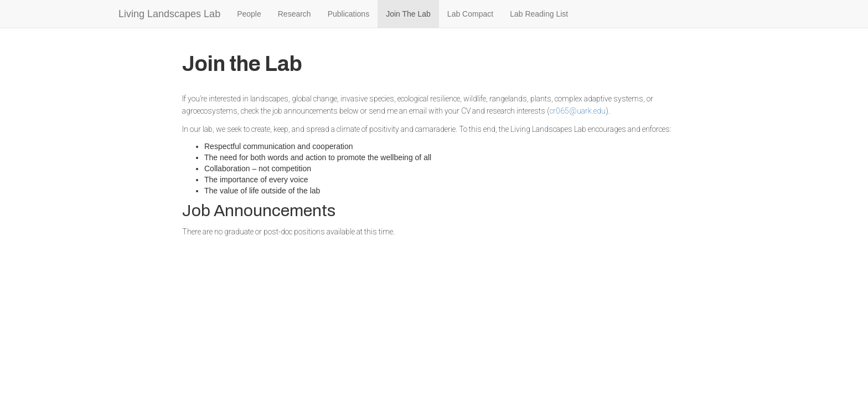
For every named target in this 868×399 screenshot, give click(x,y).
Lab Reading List (539, 14)
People (249, 14)
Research (294, 14)
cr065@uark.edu (578, 111)
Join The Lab (408, 14)
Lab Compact (470, 14)
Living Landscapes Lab (169, 14)
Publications (349, 14)
